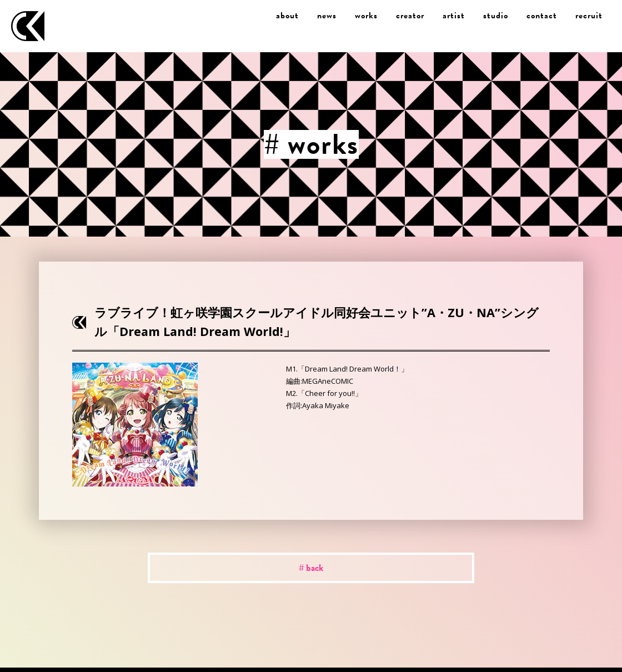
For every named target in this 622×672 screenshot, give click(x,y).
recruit (589, 16)
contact (542, 16)
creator (410, 16)
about (287, 16)
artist (454, 16)
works (366, 16)
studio (496, 16)
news (327, 16)
